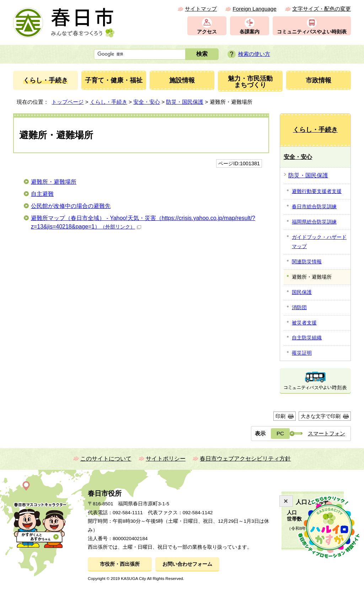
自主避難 (42, 194)
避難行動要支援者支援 (317, 191)
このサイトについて (106, 459)
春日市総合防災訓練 (314, 206)
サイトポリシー (166, 459)
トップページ (68, 102)
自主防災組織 (307, 338)
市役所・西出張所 (120, 564)
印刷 (280, 416)
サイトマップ (201, 9)
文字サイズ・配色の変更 (322, 9)
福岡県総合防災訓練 (314, 222)
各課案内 (250, 32)
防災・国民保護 (185, 102)
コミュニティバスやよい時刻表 (312, 32)
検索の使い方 (254, 54)
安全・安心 (147, 102)
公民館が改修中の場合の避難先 (71, 206)
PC (280, 433)
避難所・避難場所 (54, 182)
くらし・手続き (109, 102)
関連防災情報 (307, 262)
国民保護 (302, 292)
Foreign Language (254, 9)
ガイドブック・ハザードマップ (319, 242)
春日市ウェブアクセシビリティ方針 (245, 459)
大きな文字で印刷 (321, 416)
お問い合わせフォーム (187, 564)
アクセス (207, 32)
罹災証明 (302, 353)
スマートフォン (326, 433)
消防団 (299, 307)
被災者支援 (304, 323)
